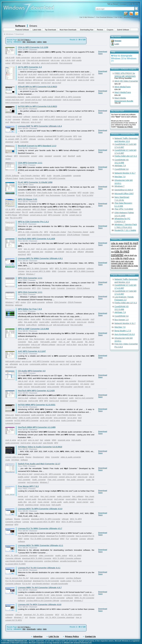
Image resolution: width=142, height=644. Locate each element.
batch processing (33, 83)
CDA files (26, 63)
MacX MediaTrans (123, 92)
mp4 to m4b (33, 401)
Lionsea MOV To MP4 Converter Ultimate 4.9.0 (40, 509)
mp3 (41, 119)
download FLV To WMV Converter (60, 536)
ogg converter (71, 381)
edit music (71, 322)
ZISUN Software (12, 176)
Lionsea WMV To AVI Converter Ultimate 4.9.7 (40, 588)
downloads (31, 42)
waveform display (58, 322)
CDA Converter (60, 302)
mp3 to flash (72, 345)
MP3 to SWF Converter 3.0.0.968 (33, 329)
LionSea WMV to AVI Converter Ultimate (43, 601)
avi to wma (72, 418)
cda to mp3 (10, 60)
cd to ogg (60, 384)
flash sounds (77, 342)
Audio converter (39, 480)
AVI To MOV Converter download (60, 617)
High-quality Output (58, 232)
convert (34, 156)
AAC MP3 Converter (41, 361)
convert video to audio (15, 457)
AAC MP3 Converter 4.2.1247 (32, 351)
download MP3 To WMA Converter (33, 268)
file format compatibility (52, 319)
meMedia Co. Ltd (45, 325)
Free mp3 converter (56, 480)
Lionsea (21, 271)
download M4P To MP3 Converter (58, 136)
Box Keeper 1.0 (122, 320)
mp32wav (49, 252)
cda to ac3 (115, 248)
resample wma (64, 440)
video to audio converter (29, 418)
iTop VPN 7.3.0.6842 (124, 209)
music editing (24, 319)
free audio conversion (48, 477)
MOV (58, 522)
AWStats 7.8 (120, 166)
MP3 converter (55, 474)
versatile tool (76, 364)
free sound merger (86, 499)
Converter (24, 142)
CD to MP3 (10, 209)
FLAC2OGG (31, 193)
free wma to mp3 (25, 474)
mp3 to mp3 (131, 243)
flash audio (33, 342)
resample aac (11, 367)
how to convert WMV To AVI (37, 595)
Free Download (41, 178)
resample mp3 (24, 252)
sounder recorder (82, 319)
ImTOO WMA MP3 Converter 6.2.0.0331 (37, 405)
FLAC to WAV (88, 195)
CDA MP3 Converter (57, 178)
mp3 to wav (71, 252)
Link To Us (133, 4)
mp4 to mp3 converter (72, 100)
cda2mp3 (67, 58)
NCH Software (68, 474)
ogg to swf (61, 345)
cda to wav (55, 60)
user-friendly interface (29, 102)
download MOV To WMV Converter (37, 558)
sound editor (44, 322)
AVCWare (15, 460)
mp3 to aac (70, 361)
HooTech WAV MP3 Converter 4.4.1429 (37, 239)
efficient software (48, 345)
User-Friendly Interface (30, 176)
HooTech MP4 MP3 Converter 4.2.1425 (36, 391)
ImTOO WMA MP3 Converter (26, 420)
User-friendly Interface (41, 235)
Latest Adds (37, 30)
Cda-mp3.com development (38, 60)
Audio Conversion (26, 178)
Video (47, 457)
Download (103, 52)
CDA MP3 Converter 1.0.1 (30, 163)
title (24, 42)
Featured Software (22, 30)
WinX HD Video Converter (126, 81)
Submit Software (123, 30)
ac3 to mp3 (86, 74)
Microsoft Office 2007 (124, 194)
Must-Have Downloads (68, 30)
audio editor (68, 319)
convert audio (31, 499)
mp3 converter (40, 384)
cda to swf (115, 246)
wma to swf (23, 339)
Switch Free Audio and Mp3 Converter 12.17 (39, 464)
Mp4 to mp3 (15, 122)
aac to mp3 (56, 83)
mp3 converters (72, 384)
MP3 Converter (54, 215)
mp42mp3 (64, 401)
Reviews (100, 30)
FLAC (78, 195)
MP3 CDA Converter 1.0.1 (30, 278)
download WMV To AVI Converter (50, 598)
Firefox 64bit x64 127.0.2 (126, 156)
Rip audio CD (59, 212)
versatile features (73, 74)
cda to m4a (66, 60)
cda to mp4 (132, 246)
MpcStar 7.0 (120, 177)
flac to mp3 (23, 74)
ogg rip (88, 387)
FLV (67, 539)
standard (48, 156)
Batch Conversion (22, 415)
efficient (81, 252)
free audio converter (76, 480)
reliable (47, 440)
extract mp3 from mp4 (15, 100)
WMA (54, 271)
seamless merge (32, 505)
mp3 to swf (64, 342)
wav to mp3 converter (84, 249)
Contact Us (90, 636)
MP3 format (16, 63)
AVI (26, 617)
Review (28, 457)
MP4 (41, 401)
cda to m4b (10, 58)
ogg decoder (30, 77)
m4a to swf (36, 345)
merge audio (56, 502)
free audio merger (45, 499)
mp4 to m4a (43, 398)
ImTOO (8, 117)
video (41, 156)
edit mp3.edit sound (61, 325)
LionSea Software (45, 139)
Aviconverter (24, 156)
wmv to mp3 (36, 122)
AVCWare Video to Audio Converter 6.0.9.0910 (40, 447)
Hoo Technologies (53, 195)
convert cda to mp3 (119, 263)
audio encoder (46, 418)
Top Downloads (50, 30)
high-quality (76, 440)
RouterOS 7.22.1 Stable (125, 230)
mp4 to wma (11, 440)
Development (38, 457)
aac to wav (24, 364)
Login (117, 44)
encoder (21, 193)
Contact (123, 4)
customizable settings (38, 364)
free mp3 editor (77, 325)
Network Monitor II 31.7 (125, 173)
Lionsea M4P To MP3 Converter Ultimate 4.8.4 (40, 126)
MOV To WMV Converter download (21, 555)
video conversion (46, 555)
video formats (56, 595)
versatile (60, 381)
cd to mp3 (51, 381)
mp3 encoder (49, 80)
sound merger (82, 502)
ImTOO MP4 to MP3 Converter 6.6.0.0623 (38, 106)
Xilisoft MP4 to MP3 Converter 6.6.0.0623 (38, 87)
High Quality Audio (45, 193)
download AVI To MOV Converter (38, 615)
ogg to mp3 (61, 80)
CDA (29, 235)
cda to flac (35, 63)
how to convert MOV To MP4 (42, 522)
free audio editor (31, 322)
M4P (57, 139)
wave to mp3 (84, 80)
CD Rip (65, 215)
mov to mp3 (17, 117)
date (45, 42)
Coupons (110, 30)
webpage (19, 305)
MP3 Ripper (24, 215)
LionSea (40, 617)
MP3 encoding (66, 387)
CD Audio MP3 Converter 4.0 (32, 371)
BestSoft (71, 156)
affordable (89, 252)
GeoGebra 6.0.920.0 (124, 190)
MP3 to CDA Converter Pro (30, 232)
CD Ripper (48, 212)
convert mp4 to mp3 (33, 100)
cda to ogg (21, 60)
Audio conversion (23, 58)
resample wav (37, 252)
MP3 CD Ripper (39, 209)
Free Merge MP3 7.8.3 (28, 486)
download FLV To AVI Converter (46, 581)
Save (100, 54)
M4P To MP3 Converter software (30, 136)
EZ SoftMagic (72, 212)
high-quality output (57, 74)
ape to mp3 (70, 77)
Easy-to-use (10, 136)
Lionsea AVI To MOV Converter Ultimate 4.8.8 (40, 605)
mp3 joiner (34, 496)
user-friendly (59, 252)
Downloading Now (87, 30)
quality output (47, 97)
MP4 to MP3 (50, 117)
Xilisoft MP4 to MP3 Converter (68, 97)
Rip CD (25, 212)
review (35, 119)
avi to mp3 (44, 420)
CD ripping (85, 384)
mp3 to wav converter (46, 249)
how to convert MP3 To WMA (38, 271)
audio (79, 156)
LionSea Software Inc (73, 595)
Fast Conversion (60, 193)
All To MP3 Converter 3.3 (30, 67)
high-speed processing (34, 561)
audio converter (24, 288)
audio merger (69, 502)
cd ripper (51, 384)
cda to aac (58, 58)
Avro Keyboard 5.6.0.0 (125, 334)
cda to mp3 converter (49, 63)
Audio (17, 142)
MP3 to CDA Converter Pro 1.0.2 (33, 222)
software (27, 117)
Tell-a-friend (113, 4)
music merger (43, 502)
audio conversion (43, 77)
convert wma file (41, 474)
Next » (28, 40)
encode (86, 193)
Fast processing (66, 63)
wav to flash (83, 345)
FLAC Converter (68, 195)
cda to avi (123, 246)
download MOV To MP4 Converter (46, 519)
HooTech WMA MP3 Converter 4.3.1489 (37, 427)
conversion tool (67, 601)
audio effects (31, 325)
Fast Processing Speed (78, 232)
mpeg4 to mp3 (38, 117)
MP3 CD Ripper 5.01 (28, 199)
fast (41, 440)
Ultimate (33, 139)
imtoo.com (25, 122)
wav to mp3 (72, 80)
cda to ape (129, 261)
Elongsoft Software (86, 381)
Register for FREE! (125, 127)
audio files (22, 502)
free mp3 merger (48, 496)
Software (20, 26)
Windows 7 (26, 119)
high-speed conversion (52, 100)
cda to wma (36, 58)
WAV (20, 249)
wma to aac (54, 364)
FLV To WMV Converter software (32, 536)
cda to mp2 (120, 261)
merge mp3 (23, 496)
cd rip (31, 381)
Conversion (71, 288)
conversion (68, 249)
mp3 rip (27, 387)
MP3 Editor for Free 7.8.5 (30, 309)
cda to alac (76, 58)
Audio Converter (74, 209)
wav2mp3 (22, 254)
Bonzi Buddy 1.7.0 (123, 331)
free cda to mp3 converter (120, 268)
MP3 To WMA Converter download (70, 268)
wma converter (58, 77)
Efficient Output (12, 178)
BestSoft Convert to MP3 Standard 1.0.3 (37, 146)
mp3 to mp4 (23, 398)
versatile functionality (69, 561)
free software (78, 496)
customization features (15, 97)
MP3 (75, 136)
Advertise (38, 636)
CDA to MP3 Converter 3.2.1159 (33, 47)
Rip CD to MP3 (16, 218)
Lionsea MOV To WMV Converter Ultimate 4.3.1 (41, 545)
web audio (50, 339)
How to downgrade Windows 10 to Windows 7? (124, 58)
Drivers (33, 26)
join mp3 (32, 502)
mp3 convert (40, 381)
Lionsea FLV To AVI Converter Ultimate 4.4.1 (39, 568)
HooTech (53, 398)
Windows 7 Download (15, 34)
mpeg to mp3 (61, 117)
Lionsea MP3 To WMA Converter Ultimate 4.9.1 (40, 258)
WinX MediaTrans (123, 87)
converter (17, 119)
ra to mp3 (33, 74)
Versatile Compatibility (62, 176)
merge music (45, 505)
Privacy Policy (72, 636)
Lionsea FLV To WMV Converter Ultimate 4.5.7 (40, 528)
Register (118, 41)
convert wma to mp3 (38, 215)
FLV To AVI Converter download (19, 581)
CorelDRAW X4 (122, 169)
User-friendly (47, 58)
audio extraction (36, 212)
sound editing (71, 499)
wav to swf (61, 339)
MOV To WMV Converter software (67, 558)
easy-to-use (82, 322)
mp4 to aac (23, 401)
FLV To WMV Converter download (45, 539)
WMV (62, 539)
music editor (36, 319)
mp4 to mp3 (46, 83)
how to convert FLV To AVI (17, 578)
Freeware (85, 235)
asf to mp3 (22, 440)
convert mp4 (69, 119)
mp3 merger (59, 499)
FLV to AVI (26, 584)
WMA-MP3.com (82, 77)
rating (39, 42)
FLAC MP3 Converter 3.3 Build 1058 (35, 182)
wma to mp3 (43, 74)
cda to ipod (129, 255)
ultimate (90, 539)
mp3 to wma (55, 420)
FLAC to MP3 (39, 195)
